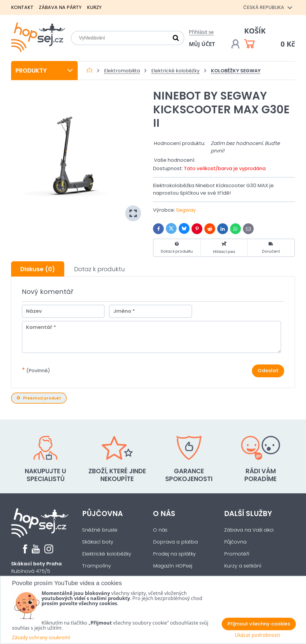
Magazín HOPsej (173, 566)
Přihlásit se (201, 32)
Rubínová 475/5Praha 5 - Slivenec (36, 571)
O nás (164, 513)
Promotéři (237, 554)
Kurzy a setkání (243, 566)
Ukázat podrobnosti (257, 635)
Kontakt (22, 7)
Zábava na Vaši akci (249, 530)
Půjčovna (102, 513)
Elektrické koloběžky (107, 554)
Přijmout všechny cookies (259, 624)
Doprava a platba (175, 542)
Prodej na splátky (174, 554)
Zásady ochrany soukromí (41, 637)
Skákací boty (98, 542)
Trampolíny (97, 566)
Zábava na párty (60, 7)
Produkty (44, 71)
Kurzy (94, 7)
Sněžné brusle (100, 530)
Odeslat (268, 371)
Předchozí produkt (39, 398)
